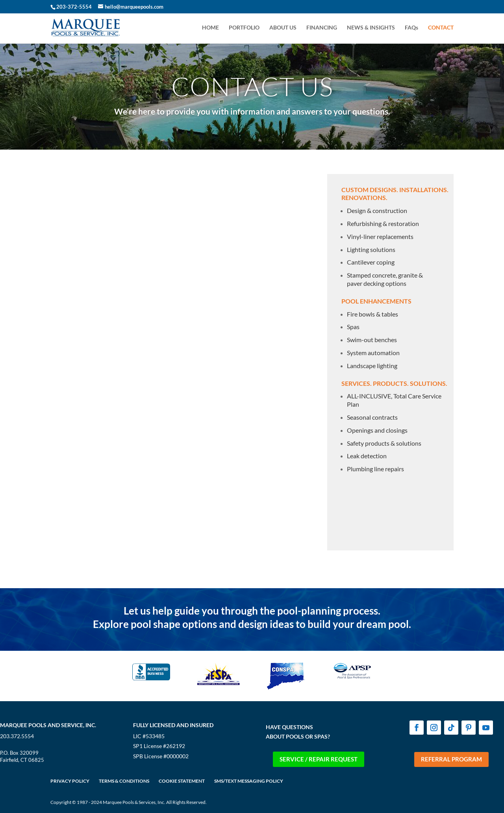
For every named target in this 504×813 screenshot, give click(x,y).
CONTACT (441, 28)
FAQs (411, 28)
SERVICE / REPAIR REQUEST (319, 759)
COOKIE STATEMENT (182, 781)
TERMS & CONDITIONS (124, 781)
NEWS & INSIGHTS (371, 28)
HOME (210, 28)
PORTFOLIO (244, 28)
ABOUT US (283, 28)
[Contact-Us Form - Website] (182, 346)
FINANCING (322, 28)
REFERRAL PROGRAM (451, 759)
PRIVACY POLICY (70, 781)
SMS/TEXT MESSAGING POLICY (249, 781)
